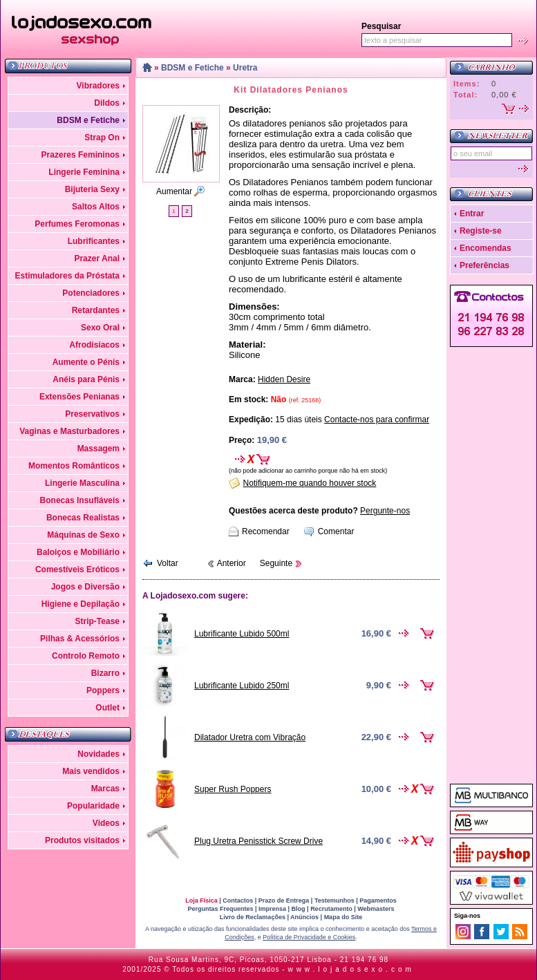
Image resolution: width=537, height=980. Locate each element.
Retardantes (96, 310)
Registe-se (481, 231)
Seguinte (276, 563)
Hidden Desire (284, 379)
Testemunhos (335, 901)
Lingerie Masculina (82, 483)
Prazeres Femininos (81, 155)
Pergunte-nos (385, 511)
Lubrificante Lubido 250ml (242, 686)
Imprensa (272, 909)
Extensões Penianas (79, 397)
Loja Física (201, 901)
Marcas (105, 789)
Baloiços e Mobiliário (78, 552)
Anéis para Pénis (86, 379)
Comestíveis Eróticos (77, 569)
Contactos (238, 901)
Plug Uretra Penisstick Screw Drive (258, 841)
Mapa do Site (343, 917)
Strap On (102, 138)
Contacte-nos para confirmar (377, 420)
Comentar (336, 531)
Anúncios (304, 917)
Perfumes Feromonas (77, 224)
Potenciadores (91, 293)
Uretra (245, 68)
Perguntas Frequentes (220, 909)
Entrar (472, 214)
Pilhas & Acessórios (80, 639)
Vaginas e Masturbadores (69, 431)
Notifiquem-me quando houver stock (310, 483)
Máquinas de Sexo (83, 535)
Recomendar (266, 531)
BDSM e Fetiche (88, 120)
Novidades (98, 754)
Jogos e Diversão (85, 587)
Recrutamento (331, 909)
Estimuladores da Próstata (67, 276)
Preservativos (92, 414)
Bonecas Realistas (83, 518)
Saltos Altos (96, 207)
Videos (106, 823)
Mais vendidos (91, 771)
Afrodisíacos (94, 345)
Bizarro (105, 673)
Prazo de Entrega (284, 901)
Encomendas (486, 248)
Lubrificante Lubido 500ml (242, 634)
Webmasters (376, 909)
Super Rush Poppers (233, 789)
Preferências (484, 265)
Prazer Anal (97, 258)
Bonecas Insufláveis (80, 500)
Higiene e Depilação (81, 604)
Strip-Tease (97, 621)
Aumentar (174, 191)
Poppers (103, 690)
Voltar (168, 563)
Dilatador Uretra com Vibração (250, 737)
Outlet (107, 708)
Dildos (107, 103)
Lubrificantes (94, 241)
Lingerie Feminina (84, 172)
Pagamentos (378, 901)
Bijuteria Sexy (92, 189)
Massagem (98, 449)
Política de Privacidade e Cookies (309, 937)
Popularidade (93, 806)
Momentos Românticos (74, 466)
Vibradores (98, 86)
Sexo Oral (100, 328)
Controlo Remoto (86, 656)
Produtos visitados (82, 840)
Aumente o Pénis (86, 362)
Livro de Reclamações (253, 917)
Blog (299, 909)
